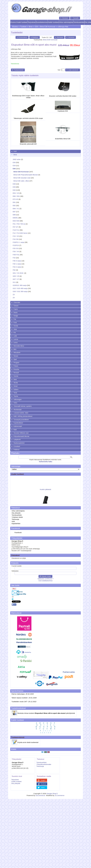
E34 (14, 166)
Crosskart (17, 446)
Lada (15, 336)
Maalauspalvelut (19, 443)
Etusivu (13, 22)
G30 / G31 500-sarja (20, 291)
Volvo (15, 403)
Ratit (15, 430)
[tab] (45, 151)
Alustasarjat (18, 410)
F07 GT (15, 227)
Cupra (16, 309)
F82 (14, 270)
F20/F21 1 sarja (18, 242)
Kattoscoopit (18, 426)
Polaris (16, 366)
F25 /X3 (16, 248)
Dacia (16, 313)
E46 (14, 190)
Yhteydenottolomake (44, 764)
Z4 (14, 298)
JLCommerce (60, 795)
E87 (14, 212)
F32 (14, 258)
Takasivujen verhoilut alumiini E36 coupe (28, 118)
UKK (13, 521)
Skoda (16, 383)
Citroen (16, 306)
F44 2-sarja (17, 267)
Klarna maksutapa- (23, 694)
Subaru (16, 389)
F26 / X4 (16, 252)
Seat (15, 379)
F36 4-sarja (17, 261)
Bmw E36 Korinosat (48, 27)
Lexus (16, 343)
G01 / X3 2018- (18, 273)
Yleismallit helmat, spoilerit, (23, 406)
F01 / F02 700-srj (19, 224)
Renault (16, 373)
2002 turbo (17, 159)
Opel (15, 359)
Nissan (16, 356)
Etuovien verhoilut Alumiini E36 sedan (63, 96)
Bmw (31, 27)
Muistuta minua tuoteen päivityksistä (46, 713)
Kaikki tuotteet (53, 22)
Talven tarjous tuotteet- (24, 698)
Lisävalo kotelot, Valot (21, 413)
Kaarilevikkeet (18, 423)
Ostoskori (15, 555)
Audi (15, 151)
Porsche (16, 369)
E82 (14, 206)
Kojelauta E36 (63, 111)
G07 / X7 (16, 279)
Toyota (16, 396)
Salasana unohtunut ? (45, 579)
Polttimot (17, 450)
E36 (36, 27)
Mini (15, 349)
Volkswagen (18, 400)
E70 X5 (15, 199)
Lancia (16, 339)
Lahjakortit (17, 440)
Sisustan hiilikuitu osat (21, 433)
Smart (16, 386)
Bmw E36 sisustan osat (22, 178)
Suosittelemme (42, 22)
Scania (16, 376)
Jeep (15, 329)
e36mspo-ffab (63, 27)
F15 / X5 (16, 236)
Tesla (15, 393)
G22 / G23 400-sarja (20, 288)
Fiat (15, 319)
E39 (14, 187)
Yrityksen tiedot (17, 517)
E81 (14, 202)
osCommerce (40, 795)
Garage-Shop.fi (52, 794)
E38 (14, 184)
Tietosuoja (15, 519)
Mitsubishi (17, 353)
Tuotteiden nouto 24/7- (24, 702)
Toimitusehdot (79, 22)
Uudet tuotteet (22, 22)
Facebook (18, 533)
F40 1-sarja (17, 264)
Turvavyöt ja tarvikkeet (21, 420)
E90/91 (15, 218)
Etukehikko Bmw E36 (63, 139)
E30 (14, 162)
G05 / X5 (16, 276)
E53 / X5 (16, 193)
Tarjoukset (32, 22)
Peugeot (16, 363)
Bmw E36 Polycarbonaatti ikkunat (26, 175)
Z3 (14, 295)
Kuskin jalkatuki (45, 491)
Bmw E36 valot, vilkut (21, 181)
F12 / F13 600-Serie (20, 233)
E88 (14, 215)
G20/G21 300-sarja (20, 285)
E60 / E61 (16, 196)
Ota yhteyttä (16, 513)
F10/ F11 (16, 230)
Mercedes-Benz (19, 346)
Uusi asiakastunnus (45, 581)
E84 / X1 (16, 209)
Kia (15, 333)
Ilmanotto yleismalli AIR (28, 144)
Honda (16, 326)
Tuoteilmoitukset (18, 708)
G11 (14, 282)
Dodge (16, 316)
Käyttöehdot (16, 524)
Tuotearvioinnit (18, 737)
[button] (64, 18)
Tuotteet (23, 27)
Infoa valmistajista (66, 22)
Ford (15, 323)
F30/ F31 (16, 255)
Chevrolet (17, 302)
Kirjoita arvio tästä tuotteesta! (28, 742)
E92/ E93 (16, 221)
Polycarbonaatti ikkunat (21, 436)
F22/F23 (16, 245)
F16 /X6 (16, 239)
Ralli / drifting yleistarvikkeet (23, 416)
